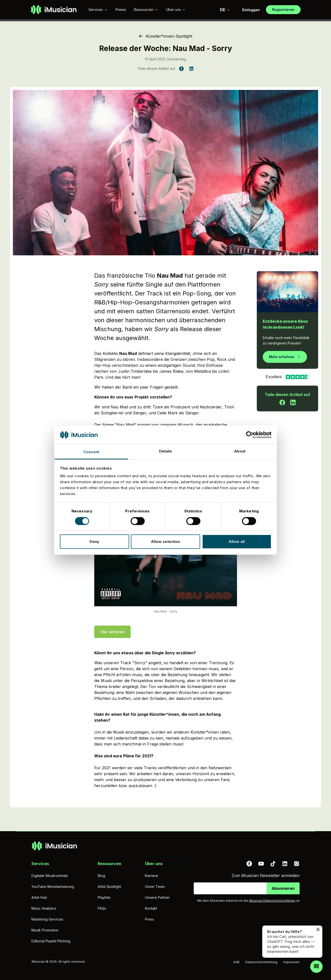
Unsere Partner (157, 897)
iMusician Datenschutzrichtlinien (272, 901)
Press (150, 919)
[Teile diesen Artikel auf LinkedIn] (191, 69)
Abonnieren (283, 888)
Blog (101, 876)
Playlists (104, 897)
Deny (94, 542)
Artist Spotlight (109, 887)
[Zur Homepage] (54, 10)
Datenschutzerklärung (261, 962)
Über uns (176, 10)
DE (225, 10)
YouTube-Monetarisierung (53, 887)
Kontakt (151, 908)
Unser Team (155, 887)
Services (98, 10)
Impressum (291, 962)
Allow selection (166, 542)
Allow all (237, 542)
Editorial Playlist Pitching (51, 941)
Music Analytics (44, 908)
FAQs (102, 908)
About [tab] (240, 451)
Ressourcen (146, 10)
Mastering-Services (47, 919)
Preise (121, 10)
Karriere (152, 876)
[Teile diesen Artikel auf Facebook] (181, 69)
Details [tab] (166, 451)
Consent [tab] (91, 452)
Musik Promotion (45, 930)
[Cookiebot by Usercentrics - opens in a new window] (250, 435)
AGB (236, 962)
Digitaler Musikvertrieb (50, 876)
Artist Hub (39, 897)
